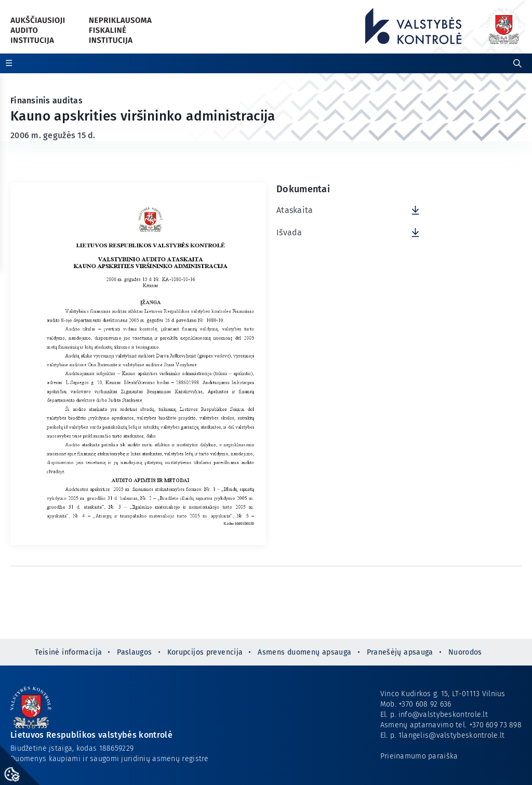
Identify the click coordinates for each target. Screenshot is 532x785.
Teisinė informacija (68, 652)
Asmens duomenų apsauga (304, 652)
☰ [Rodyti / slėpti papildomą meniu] (9, 63)
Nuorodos (465, 652)
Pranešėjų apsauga (400, 652)
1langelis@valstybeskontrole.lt (452, 735)
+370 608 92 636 (425, 704)
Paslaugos (134, 652)
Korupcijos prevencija (205, 652)
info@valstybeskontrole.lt (443, 715)
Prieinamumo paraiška (419, 756)
